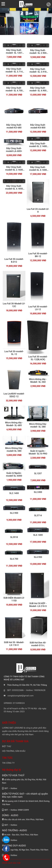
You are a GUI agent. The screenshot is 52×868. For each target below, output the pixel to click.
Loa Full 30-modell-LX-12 (38, 308)
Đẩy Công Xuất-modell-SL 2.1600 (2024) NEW (14, 168)
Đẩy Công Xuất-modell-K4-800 (38, 126)
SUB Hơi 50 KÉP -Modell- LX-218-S (38, 605)
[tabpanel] (26, 21)
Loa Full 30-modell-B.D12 (14, 260)
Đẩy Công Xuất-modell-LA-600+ (14, 150)
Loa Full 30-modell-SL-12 (14, 353)
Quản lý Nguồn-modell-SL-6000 (14, 474)
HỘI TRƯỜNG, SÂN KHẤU (14, 751)
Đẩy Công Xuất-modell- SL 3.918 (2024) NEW (38, 70)
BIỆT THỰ (7, 746)
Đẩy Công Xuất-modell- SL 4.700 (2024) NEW (14, 89)
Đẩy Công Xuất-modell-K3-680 (14, 126)
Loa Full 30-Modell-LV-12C (14, 305)
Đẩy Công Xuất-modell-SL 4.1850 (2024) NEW (14, 187)
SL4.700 (14, 559)
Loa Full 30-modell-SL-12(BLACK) (38, 358)
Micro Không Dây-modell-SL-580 (14, 450)
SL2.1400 (14, 493)
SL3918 (14, 537)
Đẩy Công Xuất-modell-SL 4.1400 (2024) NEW (38, 169)
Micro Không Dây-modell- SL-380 (38, 425)
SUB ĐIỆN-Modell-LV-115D (14, 599)
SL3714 (38, 515)
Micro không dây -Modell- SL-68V (14, 424)
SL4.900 (38, 557)
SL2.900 (14, 513)
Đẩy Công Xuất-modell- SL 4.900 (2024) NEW (38, 89)
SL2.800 (38, 492)
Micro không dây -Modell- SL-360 (38, 381)
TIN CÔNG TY (8, 763)
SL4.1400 (38, 535)
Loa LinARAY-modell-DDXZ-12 (14, 395)
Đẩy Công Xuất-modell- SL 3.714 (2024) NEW (14, 70)
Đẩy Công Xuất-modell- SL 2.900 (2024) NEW (38, 52)
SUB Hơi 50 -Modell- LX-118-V (14, 644)
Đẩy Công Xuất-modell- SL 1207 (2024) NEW (14, 52)
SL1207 (38, 473)
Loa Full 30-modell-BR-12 (38, 255)
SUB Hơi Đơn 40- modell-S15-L (38, 644)
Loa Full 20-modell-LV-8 (38, 210)
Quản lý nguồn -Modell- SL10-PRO (38, 452)
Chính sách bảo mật (11, 863)
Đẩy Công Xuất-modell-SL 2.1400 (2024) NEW (38, 145)
